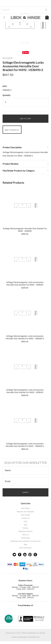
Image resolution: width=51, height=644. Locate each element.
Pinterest (30, 555)
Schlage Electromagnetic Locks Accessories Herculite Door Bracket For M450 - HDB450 (25, 284)
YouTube (25, 555)
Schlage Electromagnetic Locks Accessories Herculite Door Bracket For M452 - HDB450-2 (25, 337)
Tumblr (35, 555)
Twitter (14, 555)
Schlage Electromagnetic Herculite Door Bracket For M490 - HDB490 (25, 230)
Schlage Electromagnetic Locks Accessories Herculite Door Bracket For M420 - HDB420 (25, 391)
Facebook (20, 555)
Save (27, 53)
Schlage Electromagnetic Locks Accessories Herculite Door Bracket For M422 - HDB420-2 (25, 445)
